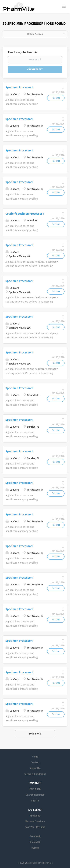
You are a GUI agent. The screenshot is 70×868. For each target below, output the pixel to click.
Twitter (35, 848)
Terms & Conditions (35, 774)
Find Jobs (35, 816)
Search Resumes (35, 795)
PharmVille (47, 863)
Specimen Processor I (19, 87)
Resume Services (35, 821)
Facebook (35, 836)
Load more (35, 734)
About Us (35, 768)
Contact (35, 763)
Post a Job (35, 789)
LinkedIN (35, 842)
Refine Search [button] (35, 34)
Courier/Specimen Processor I (25, 214)
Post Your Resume (35, 827)
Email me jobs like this (23, 52)
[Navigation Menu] (64, 6)
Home (35, 757)
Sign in (35, 801)
